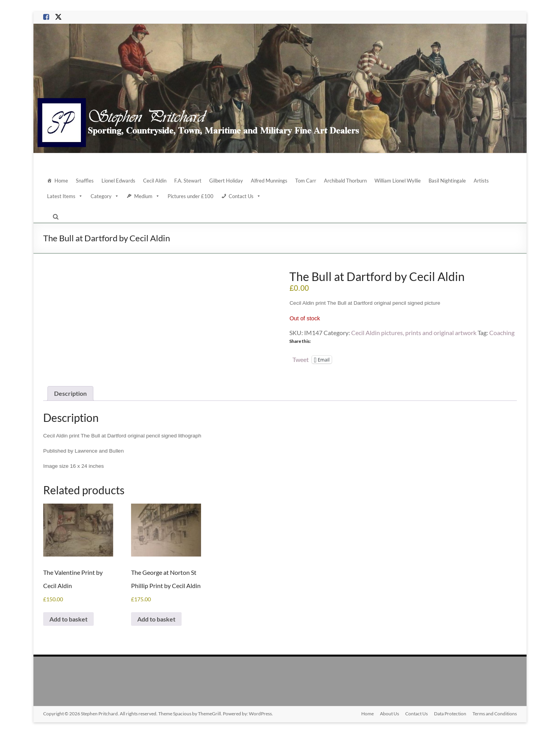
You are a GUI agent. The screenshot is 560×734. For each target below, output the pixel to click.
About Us (389, 714)
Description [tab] (70, 393)
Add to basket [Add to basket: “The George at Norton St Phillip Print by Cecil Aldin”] (156, 619)
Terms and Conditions (495, 714)
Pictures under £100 (191, 196)
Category (105, 196)
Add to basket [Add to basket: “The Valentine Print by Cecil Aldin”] (68, 619)
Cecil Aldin (155, 181)
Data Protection (450, 714)
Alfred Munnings (269, 181)
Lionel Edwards (118, 181)
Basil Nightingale (447, 181)
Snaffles (85, 181)
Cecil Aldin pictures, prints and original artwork (414, 333)
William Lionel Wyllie (398, 181)
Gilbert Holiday (226, 181)
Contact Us (245, 196)
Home (61, 181)
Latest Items (65, 196)
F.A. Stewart (188, 181)
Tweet (301, 359)
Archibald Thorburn (345, 181)
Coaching (502, 333)
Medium (147, 196)
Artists (481, 181)
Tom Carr (306, 181)
